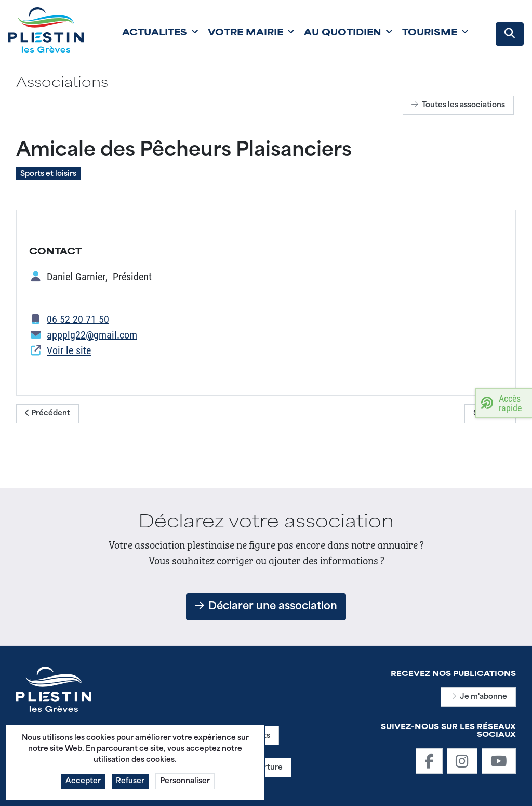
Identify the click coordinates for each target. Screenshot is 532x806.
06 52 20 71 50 (78, 319)
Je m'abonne (478, 697)
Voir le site (69, 350)
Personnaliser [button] (185, 786)
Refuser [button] (130, 786)
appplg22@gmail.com (92, 334)
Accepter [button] (83, 786)
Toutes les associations (458, 105)
